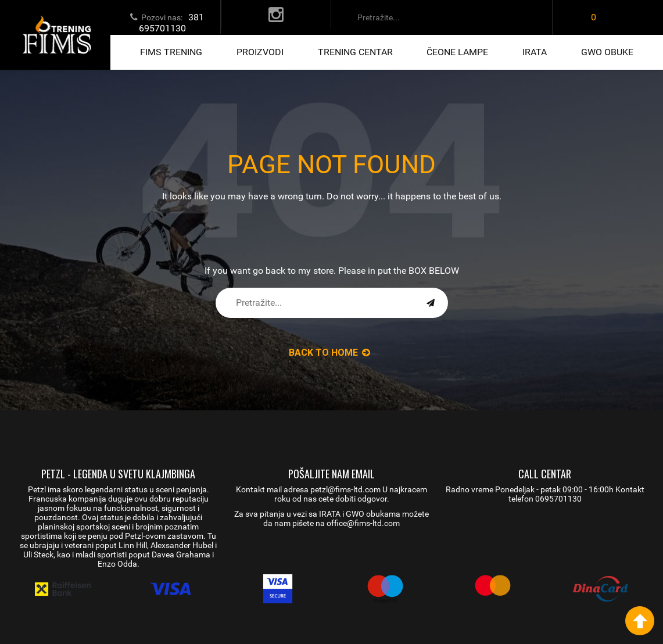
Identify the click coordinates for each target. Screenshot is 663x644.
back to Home (329, 353)
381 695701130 (171, 23)
